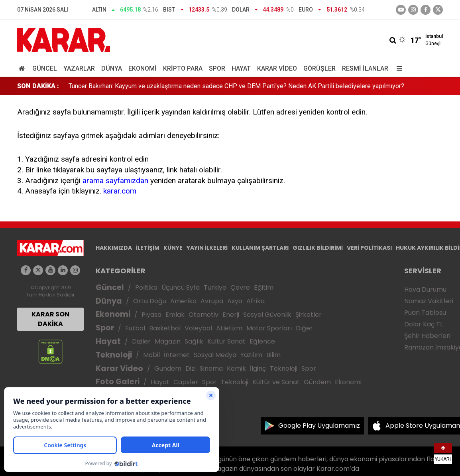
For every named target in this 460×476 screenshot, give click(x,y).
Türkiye (215, 287)
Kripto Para (183, 68)
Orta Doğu (150, 301)
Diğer (304, 328)
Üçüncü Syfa (181, 287)
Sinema (211, 368)
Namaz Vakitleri (429, 301)
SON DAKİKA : (38, 86)
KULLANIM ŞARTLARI (260, 248)
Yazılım (251, 355)
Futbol (135, 328)
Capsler (186, 382)
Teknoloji (114, 355)
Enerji (231, 315)
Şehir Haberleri (427, 336)
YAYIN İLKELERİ (207, 248)
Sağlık (194, 341)
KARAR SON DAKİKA (50, 319)
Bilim (273, 355)
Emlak (175, 315)
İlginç (258, 368)
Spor (217, 68)
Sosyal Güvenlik (267, 315)
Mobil (151, 355)
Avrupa (212, 301)
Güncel (45, 68)
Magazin (168, 341)
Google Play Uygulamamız (319, 426)
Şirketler (309, 315)
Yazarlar (79, 68)
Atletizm (229, 328)
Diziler (141, 341)
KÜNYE (173, 248)
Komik (236, 368)
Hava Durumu (425, 289)
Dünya (112, 68)
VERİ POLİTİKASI (369, 248)
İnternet (177, 355)
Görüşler (319, 68)
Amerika (183, 301)
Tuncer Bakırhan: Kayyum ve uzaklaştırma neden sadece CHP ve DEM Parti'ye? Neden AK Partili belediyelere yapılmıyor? (236, 86)
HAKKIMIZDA (114, 248)
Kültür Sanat (226, 341)
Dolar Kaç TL (424, 324)
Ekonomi (143, 68)
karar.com (120, 191)
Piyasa (151, 315)
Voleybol (198, 328)
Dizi (191, 368)
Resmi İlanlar (365, 68)
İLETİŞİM (148, 248)
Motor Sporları (269, 328)
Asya (235, 301)
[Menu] (397, 68)
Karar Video (277, 68)
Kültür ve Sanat (276, 382)
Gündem (168, 368)
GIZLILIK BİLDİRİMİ (318, 248)
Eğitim (264, 287)
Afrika (256, 301)
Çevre (240, 287)
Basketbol (165, 328)
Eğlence (262, 341)
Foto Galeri (118, 382)
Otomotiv (203, 315)
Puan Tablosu (425, 313)
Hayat (241, 68)
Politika (146, 287)
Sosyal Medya (215, 355)
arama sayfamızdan (115, 181)
